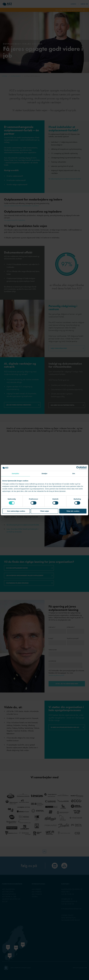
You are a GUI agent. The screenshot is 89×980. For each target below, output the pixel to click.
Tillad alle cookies (73, 511)
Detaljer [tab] (44, 473)
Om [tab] (74, 473)
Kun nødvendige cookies (16, 511)
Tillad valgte (44, 511)
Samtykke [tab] (15, 473)
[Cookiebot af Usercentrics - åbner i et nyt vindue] (78, 468)
